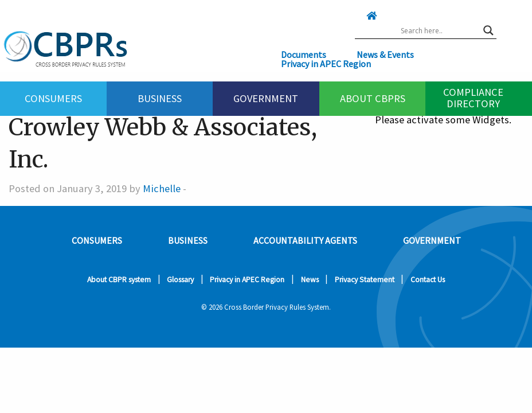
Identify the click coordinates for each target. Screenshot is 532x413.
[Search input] (439, 30)
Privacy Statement (365, 280)
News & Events (385, 54)
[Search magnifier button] (488, 30)
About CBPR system (119, 280)
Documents (304, 54)
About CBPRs (373, 98)
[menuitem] (53, 99)
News (310, 280)
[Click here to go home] (360, 15)
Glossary (180, 280)
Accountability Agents (305, 240)
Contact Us (428, 280)
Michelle (162, 188)
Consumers (53, 98)
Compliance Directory (473, 98)
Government (266, 98)
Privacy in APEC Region (326, 64)
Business (160, 98)
